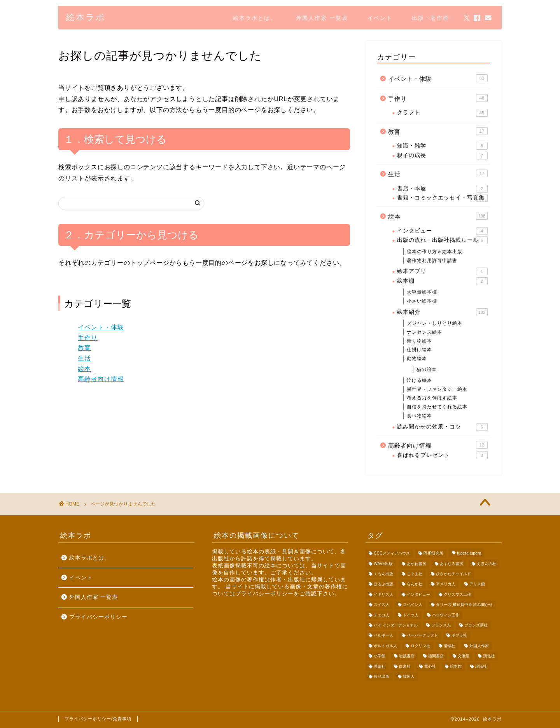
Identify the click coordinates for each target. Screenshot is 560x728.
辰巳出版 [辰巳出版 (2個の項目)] (381, 676)
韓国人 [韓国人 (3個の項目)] (409, 676)
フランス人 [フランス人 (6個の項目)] (441, 625)
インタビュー (442, 231)
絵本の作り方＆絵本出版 (435, 252)
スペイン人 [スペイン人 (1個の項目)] (413, 605)
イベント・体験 (101, 327)
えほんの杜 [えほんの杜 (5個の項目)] (486, 564)
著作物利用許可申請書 (432, 261)
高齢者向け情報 (101, 379)
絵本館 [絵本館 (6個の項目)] (456, 666)
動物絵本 (417, 359)
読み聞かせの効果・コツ (442, 427)
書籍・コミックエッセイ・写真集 (442, 198)
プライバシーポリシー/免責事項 (98, 719)
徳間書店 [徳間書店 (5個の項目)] (436, 656)
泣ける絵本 (419, 380)
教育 (84, 348)
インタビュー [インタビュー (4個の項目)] (418, 594)
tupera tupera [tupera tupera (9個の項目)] (469, 554)
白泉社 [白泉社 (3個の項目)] (405, 666)
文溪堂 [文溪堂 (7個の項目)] (464, 656)
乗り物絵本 (419, 341)
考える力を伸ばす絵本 (432, 398)
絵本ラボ (86, 17)
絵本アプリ (442, 271)
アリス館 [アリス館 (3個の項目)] (477, 584)
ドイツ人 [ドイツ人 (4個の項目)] (411, 615)
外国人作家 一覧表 (322, 18)
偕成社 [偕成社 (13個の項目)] (450, 646)
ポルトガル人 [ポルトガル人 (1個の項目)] (385, 646)
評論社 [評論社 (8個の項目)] (481, 666)
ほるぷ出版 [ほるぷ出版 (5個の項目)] (383, 584)
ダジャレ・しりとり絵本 (435, 323)
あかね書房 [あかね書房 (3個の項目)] (416, 564)
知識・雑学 (442, 146)
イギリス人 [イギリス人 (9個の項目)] (383, 594)
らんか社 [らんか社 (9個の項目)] (415, 584)
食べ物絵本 (419, 416)
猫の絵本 (427, 369)
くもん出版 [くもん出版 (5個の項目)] (383, 574)
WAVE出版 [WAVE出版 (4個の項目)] (383, 564)
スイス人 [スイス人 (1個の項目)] (381, 605)
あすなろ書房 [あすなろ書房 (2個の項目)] (451, 564)
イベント (380, 18)
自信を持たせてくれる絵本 (437, 407)
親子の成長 (442, 156)
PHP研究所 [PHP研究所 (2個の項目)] (433, 554)
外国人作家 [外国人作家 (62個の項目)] (479, 646)
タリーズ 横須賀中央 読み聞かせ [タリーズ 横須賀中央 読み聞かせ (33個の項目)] (464, 605)
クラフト (442, 113)
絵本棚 (442, 281)
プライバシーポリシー (98, 617)
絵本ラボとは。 (255, 18)
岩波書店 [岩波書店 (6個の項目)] (407, 656)
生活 (84, 358)
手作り (88, 338)
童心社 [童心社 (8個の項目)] (430, 666)
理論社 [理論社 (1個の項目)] (380, 666)
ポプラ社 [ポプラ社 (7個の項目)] (459, 636)
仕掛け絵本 (419, 350)
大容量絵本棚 (422, 292)
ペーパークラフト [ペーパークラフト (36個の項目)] (422, 636)
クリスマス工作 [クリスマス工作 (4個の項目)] (457, 594)
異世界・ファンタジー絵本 (437, 389)
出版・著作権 (430, 18)
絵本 (84, 369)
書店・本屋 (442, 189)
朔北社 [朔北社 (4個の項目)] (489, 656)
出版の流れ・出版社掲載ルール (442, 240)
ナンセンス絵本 (424, 332)
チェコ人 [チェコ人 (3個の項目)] (381, 615)
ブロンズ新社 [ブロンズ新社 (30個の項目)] (476, 625)
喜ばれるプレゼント (442, 455)
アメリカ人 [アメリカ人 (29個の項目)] (446, 584)
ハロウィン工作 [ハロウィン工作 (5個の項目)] (446, 615)
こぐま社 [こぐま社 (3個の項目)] (415, 574)
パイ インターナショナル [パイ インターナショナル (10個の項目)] (396, 625)
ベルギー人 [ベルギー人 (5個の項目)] (383, 636)
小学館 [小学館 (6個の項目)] (380, 656)
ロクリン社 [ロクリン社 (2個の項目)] (420, 646)
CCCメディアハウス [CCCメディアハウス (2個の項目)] (392, 554)
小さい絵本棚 (422, 301)
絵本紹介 (442, 312)
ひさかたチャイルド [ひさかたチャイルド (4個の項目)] (453, 574)
